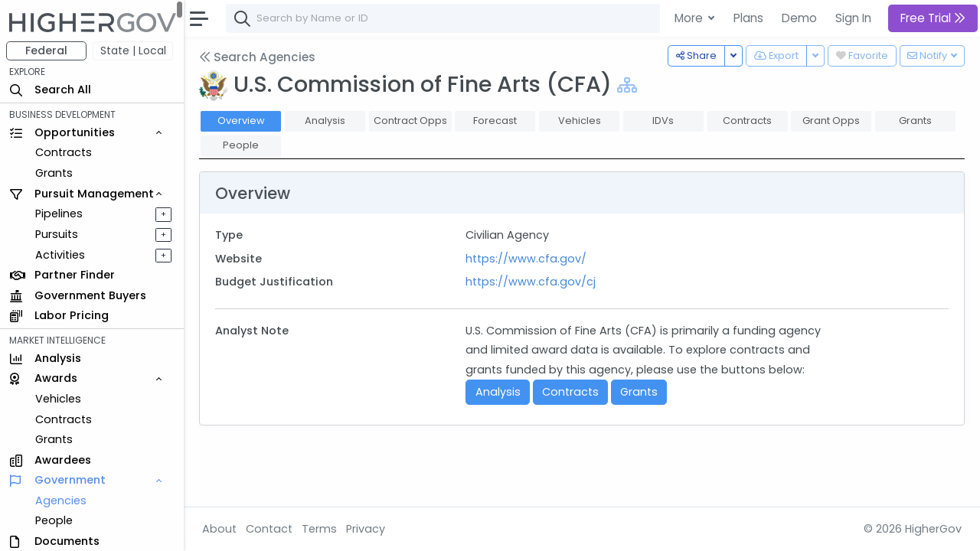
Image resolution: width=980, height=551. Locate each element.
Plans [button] (748, 18)
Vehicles (58, 399)
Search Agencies (257, 57)
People (54, 520)
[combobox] (456, 18)
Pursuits (57, 234)
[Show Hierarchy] (627, 85)
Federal (46, 51)
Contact (269, 529)
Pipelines (59, 214)
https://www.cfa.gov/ (526, 259)
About (219, 529)
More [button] (690, 18)
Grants (54, 173)
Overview (241, 121)
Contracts (64, 152)
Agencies (61, 500)
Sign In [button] (853, 18)
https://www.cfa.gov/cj (531, 282)
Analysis (498, 392)
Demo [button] (799, 18)
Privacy (366, 529)
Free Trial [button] (933, 18)
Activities (60, 255)
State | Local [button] (133, 51)
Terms (319, 529)
